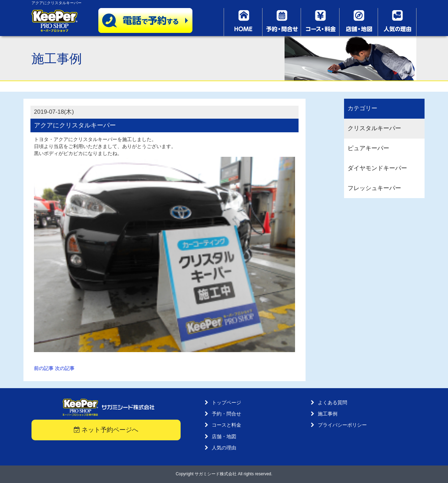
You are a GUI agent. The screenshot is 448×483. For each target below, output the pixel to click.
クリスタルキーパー (374, 128)
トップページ (226, 402)
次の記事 (65, 368)
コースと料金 (226, 425)
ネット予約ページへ (106, 430)
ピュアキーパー (368, 148)
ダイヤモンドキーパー (377, 168)
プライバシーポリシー (342, 425)
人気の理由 (224, 448)
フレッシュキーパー (374, 188)
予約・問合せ (226, 414)
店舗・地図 (224, 436)
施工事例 (328, 414)
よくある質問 (332, 402)
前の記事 (44, 368)
